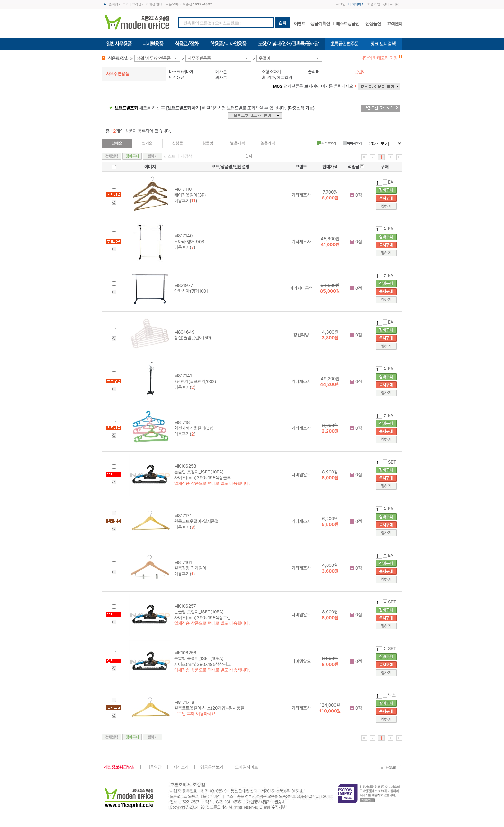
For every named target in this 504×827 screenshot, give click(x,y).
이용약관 (154, 767)
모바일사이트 (247, 767)
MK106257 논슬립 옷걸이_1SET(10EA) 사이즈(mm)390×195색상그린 (203, 612)
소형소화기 (271, 72)
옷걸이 (265, 58)
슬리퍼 (314, 72)
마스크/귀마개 (181, 72)
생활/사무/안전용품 (154, 58)
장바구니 (390, 4)
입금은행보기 (212, 767)
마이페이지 (356, 4)
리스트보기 (326, 143)
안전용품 (177, 78)
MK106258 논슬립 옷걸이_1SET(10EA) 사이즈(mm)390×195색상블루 (203, 472)
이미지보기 (352, 143)
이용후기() (186, 201)
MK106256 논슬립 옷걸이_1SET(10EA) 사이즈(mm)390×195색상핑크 (203, 658)
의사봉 (221, 78)
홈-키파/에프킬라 (277, 78)
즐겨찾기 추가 (119, 4)
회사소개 (181, 767)
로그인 (341, 4)
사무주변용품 (199, 58)
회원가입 (374, 4)
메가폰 (221, 72)
